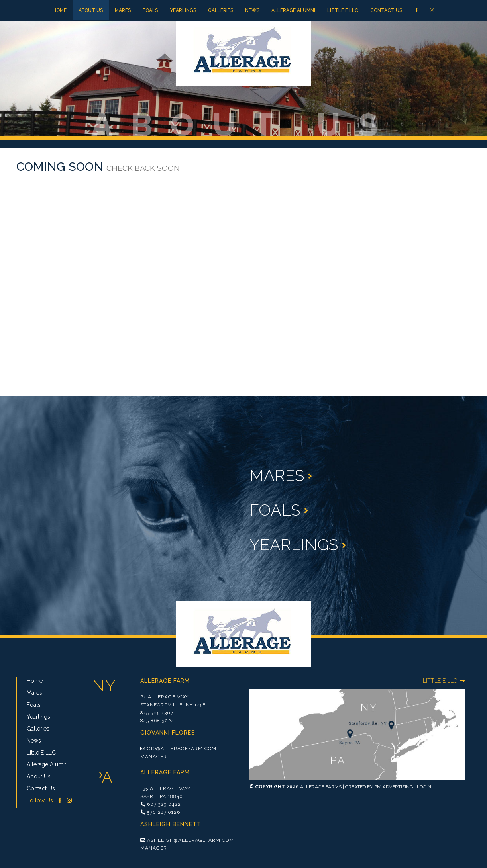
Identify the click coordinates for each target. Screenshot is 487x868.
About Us (91, 10)
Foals (150, 10)
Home (60, 10)
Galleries (221, 10)
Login (424, 787)
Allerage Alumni (293, 10)
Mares (123, 10)
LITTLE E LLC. (444, 681)
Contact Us (386, 10)
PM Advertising (394, 787)
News (252, 10)
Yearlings (183, 10)
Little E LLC (343, 10)
